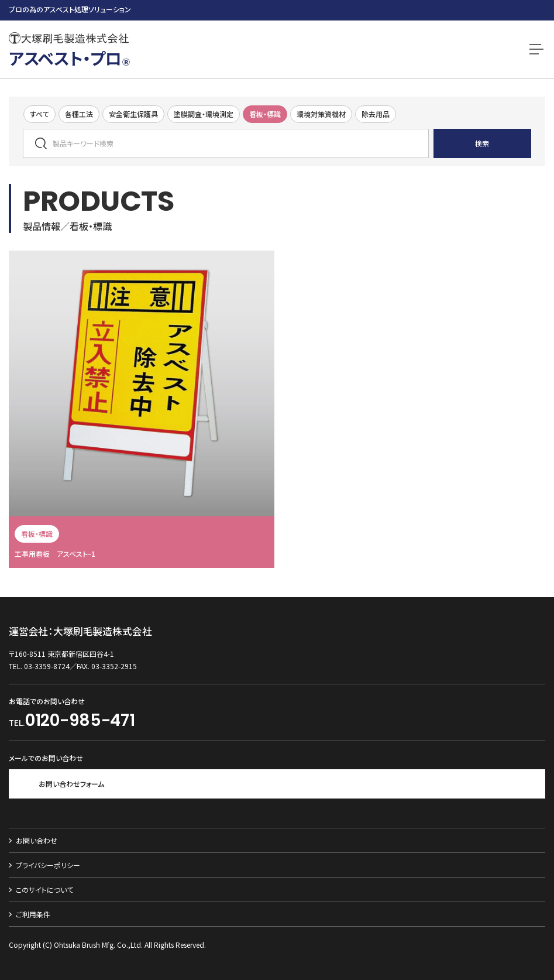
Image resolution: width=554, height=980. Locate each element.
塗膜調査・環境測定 (204, 114)
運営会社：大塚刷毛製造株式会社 (80, 631)
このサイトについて (44, 890)
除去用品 (376, 114)
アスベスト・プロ (69, 58)
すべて (39, 114)
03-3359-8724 (47, 666)
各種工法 (79, 114)
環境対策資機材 (321, 114)
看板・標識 (265, 114)
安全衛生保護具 (133, 114)
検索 (482, 143)
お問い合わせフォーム (71, 784)
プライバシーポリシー (48, 865)
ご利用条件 (33, 914)
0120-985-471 (80, 720)
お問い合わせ (37, 840)
